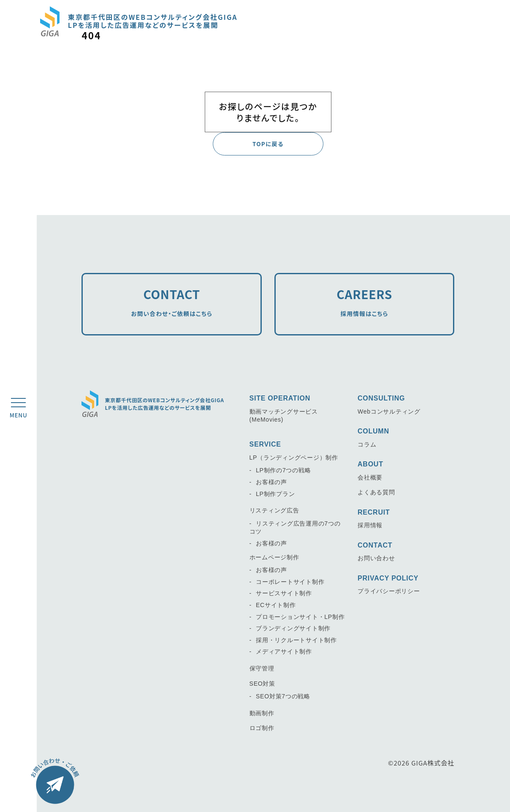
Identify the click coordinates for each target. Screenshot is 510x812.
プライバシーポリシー (389, 591)
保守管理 (262, 668)
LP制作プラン (275, 493)
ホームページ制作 (274, 557)
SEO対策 (262, 683)
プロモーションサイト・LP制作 (300, 616)
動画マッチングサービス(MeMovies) (284, 416)
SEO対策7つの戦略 (283, 696)
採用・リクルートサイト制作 (296, 640)
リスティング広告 (274, 510)
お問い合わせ (376, 558)
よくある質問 (376, 492)
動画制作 (262, 713)
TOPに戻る (268, 144)
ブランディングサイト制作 (293, 628)
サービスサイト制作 (284, 593)
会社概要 (370, 477)
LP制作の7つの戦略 (283, 470)
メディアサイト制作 (284, 651)
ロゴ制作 (262, 728)
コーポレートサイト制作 (290, 582)
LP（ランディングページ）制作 (294, 458)
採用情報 (370, 525)
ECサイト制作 (276, 605)
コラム (367, 444)
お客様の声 (271, 482)
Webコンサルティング (389, 411)
